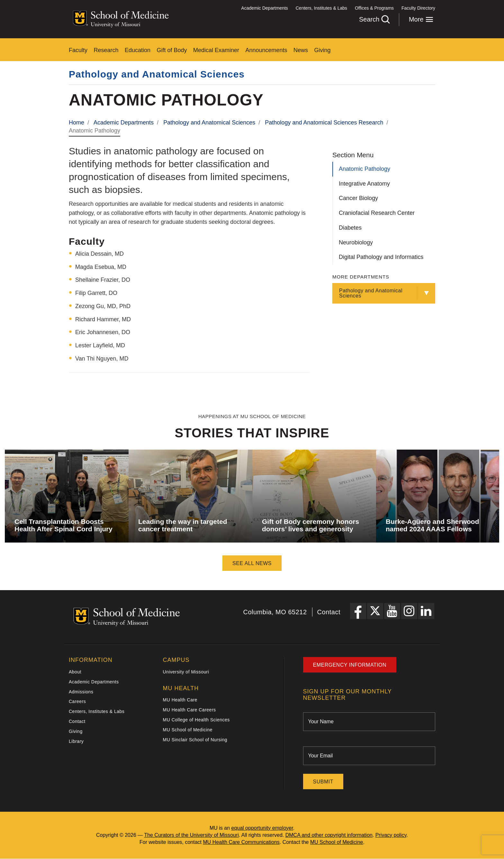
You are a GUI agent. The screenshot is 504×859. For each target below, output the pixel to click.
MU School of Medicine (188, 730)
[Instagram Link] (409, 611)
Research (106, 50)
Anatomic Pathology (364, 169)
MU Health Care (180, 700)
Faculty (78, 50)
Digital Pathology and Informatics (381, 257)
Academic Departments (265, 8)
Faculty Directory (418, 8)
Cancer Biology (358, 198)
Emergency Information (350, 665)
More (421, 19)
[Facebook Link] (358, 611)
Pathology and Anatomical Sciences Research (324, 123)
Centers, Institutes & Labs (321, 8)
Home (76, 123)
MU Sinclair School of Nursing (195, 740)
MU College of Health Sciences (196, 720)
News (301, 50)
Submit (323, 782)
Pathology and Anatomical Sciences (157, 74)
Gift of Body (172, 50)
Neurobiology (356, 242)
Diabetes (350, 228)
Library (76, 741)
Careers (77, 701)
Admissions (81, 692)
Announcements (266, 50)
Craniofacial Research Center (377, 213)
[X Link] (375, 611)
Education (138, 50)
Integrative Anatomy (364, 184)
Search (374, 19)
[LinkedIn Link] (426, 611)
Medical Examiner (216, 50)
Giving (323, 50)
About (75, 672)
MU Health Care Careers (189, 710)
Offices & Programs (374, 8)
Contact (329, 612)
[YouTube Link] (392, 611)
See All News (252, 563)
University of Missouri (186, 672)
